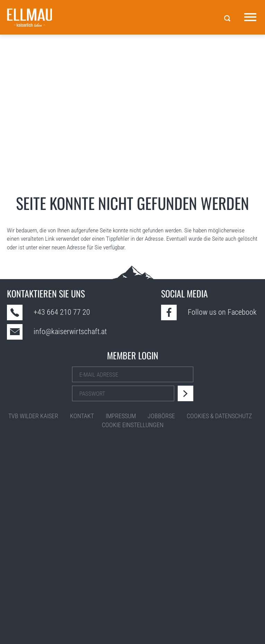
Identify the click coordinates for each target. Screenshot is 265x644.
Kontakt (82, 416)
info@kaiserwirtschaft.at (70, 332)
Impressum (121, 416)
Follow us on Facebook (222, 312)
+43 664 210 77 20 (62, 312)
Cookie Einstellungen (133, 425)
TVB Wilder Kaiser (33, 416)
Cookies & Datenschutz (219, 416)
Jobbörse (161, 416)
